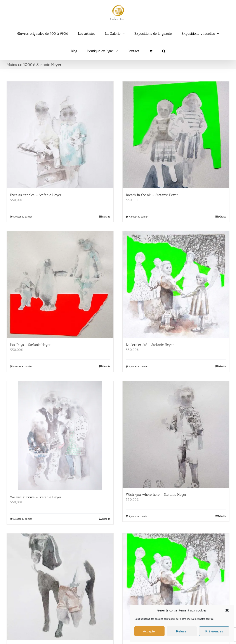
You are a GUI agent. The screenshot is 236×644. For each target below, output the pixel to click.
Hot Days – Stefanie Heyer (30, 345)
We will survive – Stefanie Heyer (36, 497)
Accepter (149, 631)
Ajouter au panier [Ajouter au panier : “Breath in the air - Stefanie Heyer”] (138, 217)
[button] (227, 610)
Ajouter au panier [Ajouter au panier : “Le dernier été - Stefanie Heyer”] (138, 366)
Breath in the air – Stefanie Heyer (152, 195)
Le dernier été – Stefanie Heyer (150, 345)
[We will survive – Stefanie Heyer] (60, 436)
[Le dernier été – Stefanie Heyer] (176, 587)
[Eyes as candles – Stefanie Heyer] (60, 135)
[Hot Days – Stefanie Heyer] (60, 285)
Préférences (214, 631)
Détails (106, 217)
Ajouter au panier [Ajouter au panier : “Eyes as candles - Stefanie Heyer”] (23, 217)
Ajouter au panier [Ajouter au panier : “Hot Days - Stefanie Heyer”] (23, 366)
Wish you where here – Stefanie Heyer (156, 495)
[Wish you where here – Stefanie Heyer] (176, 434)
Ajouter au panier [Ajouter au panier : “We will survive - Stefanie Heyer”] (23, 519)
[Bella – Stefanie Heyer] (60, 587)
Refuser (182, 631)
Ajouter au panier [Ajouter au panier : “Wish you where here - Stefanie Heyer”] (138, 516)
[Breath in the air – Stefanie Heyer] (176, 135)
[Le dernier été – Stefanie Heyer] (176, 285)
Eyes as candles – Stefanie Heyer (36, 195)
